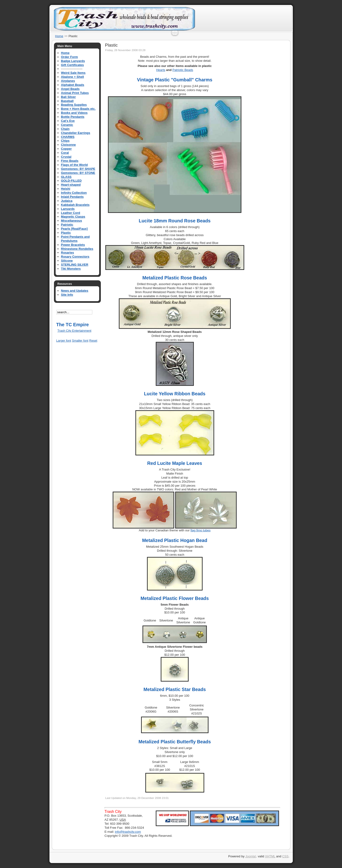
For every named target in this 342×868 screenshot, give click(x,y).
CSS (285, 856)
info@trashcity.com (128, 832)
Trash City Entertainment (74, 331)
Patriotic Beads (183, 70)
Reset (93, 341)
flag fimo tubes (201, 530)
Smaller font (80, 341)
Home (59, 36)
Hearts (161, 70)
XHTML (270, 856)
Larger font (64, 341)
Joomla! (251, 856)
